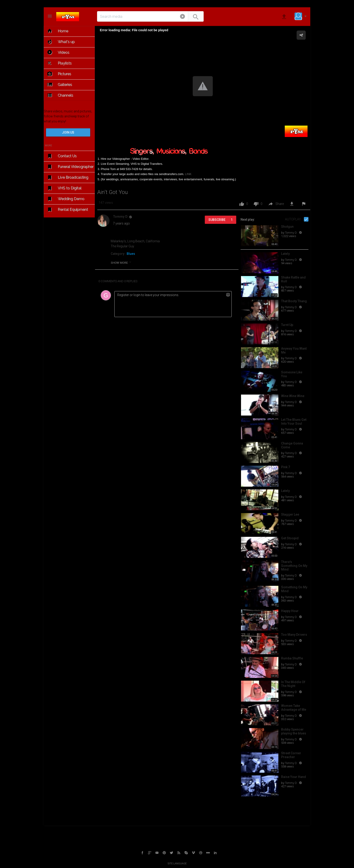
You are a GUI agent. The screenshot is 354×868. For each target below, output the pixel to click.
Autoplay (293, 219)
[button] (182, 17)
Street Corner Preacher (291, 755)
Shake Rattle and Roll (293, 279)
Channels (60, 95)
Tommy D (291, 233)
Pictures (59, 74)
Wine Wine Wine (293, 396)
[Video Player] (203, 87)
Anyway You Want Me (294, 350)
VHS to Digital (64, 188)
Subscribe (221, 220)
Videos (58, 52)
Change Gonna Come (292, 445)
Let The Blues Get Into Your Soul (294, 422)
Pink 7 (286, 467)
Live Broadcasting (67, 177)
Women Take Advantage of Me (294, 708)
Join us (68, 132)
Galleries (59, 84)
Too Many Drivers (294, 635)
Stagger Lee (290, 514)
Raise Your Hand (294, 777)
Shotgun (287, 227)
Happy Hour (290, 611)
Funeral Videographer (70, 167)
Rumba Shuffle (292, 658)
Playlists (59, 63)
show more (121, 262)
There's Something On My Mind (294, 566)
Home (57, 31)
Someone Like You (292, 374)
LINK (188, 174)
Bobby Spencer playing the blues (294, 731)
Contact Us (61, 156)
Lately (285, 254)
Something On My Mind (294, 589)
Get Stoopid (290, 538)
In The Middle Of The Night (293, 684)
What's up (60, 42)
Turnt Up (287, 325)
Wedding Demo (65, 199)
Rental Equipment (67, 210)
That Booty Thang (294, 301)
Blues (131, 254)
